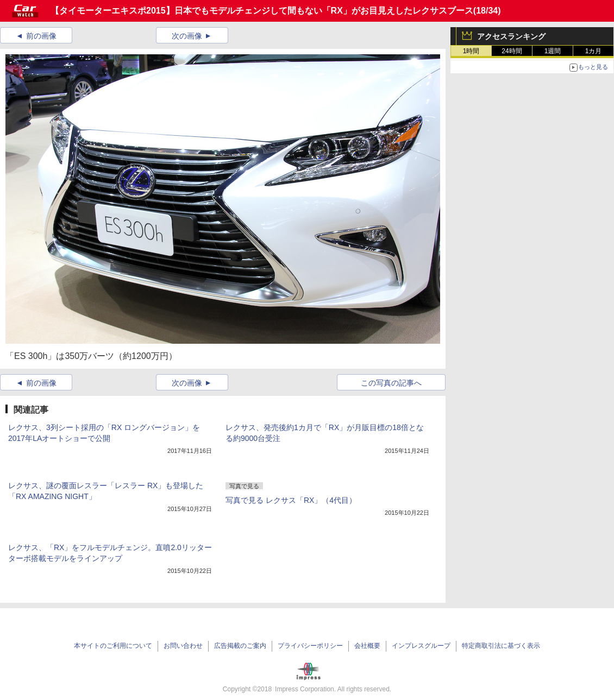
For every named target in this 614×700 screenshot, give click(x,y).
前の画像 (41, 36)
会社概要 (367, 646)
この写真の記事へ (391, 383)
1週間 (553, 51)
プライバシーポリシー (310, 646)
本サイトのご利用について (113, 646)
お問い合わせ (183, 646)
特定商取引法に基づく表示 (501, 646)
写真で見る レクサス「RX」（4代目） (291, 500)
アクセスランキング (511, 36)
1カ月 (594, 51)
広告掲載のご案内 (240, 646)
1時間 (471, 51)
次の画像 (187, 36)
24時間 (512, 51)
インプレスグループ (421, 646)
